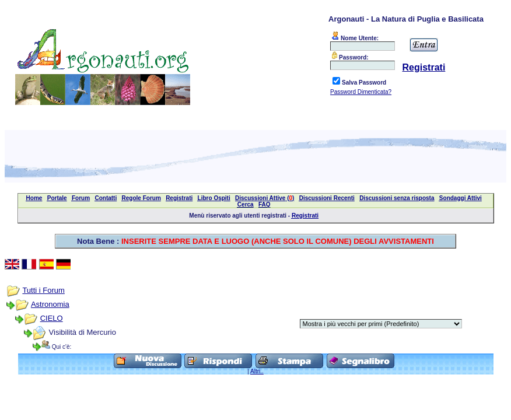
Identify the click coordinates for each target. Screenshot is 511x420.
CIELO (52, 318)
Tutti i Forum (43, 290)
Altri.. (257, 371)
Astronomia (50, 304)
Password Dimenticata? (361, 92)
